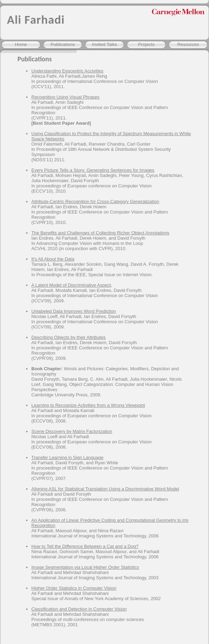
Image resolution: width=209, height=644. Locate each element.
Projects (146, 44)
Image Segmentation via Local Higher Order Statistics (85, 567)
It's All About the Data (53, 259)
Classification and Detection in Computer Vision (79, 609)
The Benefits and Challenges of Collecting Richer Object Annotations (100, 233)
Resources (188, 44)
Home (21, 44)
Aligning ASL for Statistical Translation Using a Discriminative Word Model (105, 489)
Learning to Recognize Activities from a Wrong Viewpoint (88, 405)
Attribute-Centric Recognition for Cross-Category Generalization (95, 201)
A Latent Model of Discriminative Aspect (71, 285)
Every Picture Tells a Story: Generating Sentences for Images (93, 170)
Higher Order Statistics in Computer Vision (74, 588)
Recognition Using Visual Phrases (65, 97)
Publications (63, 44)
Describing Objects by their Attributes (68, 337)
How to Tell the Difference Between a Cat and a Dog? (85, 546)
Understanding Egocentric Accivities (67, 71)
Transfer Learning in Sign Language (67, 457)
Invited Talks (104, 44)
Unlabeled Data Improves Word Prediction (74, 311)
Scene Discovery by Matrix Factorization (72, 431)
